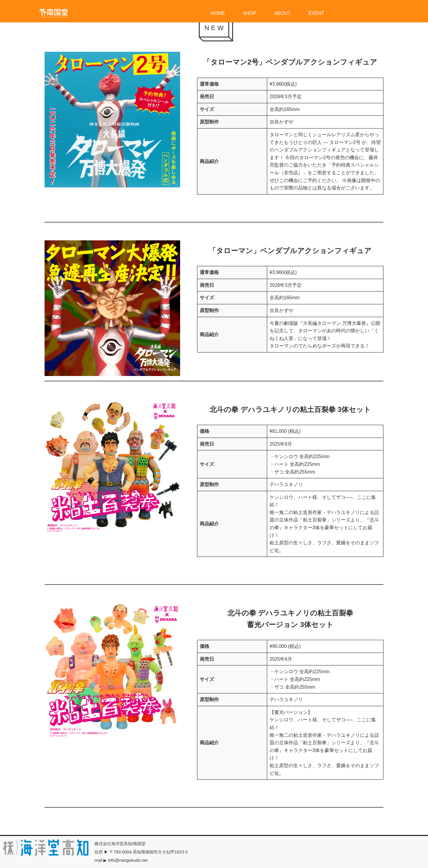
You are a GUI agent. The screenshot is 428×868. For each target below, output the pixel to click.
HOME (218, 13)
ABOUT (282, 13)
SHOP (250, 13)
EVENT (316, 13)
